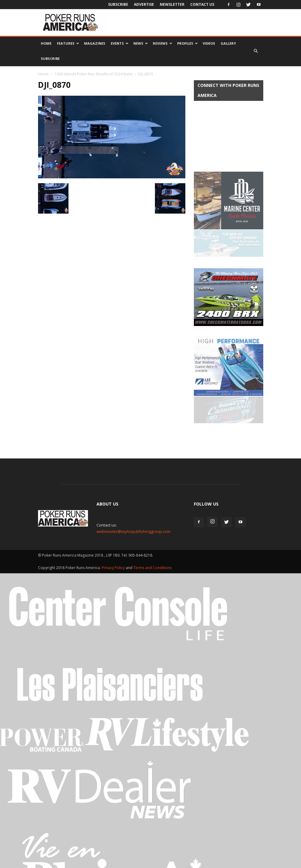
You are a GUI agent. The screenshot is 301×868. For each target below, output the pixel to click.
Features (68, 43)
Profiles (187, 43)
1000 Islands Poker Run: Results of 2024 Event (93, 74)
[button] (256, 51)
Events (120, 43)
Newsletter (172, 4)
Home (46, 43)
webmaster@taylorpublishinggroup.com (133, 478)
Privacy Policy (114, 514)
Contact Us (202, 4)
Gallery (228, 43)
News (141, 43)
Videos (209, 43)
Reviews (163, 43)
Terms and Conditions (152, 514)
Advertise (144, 4)
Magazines (95, 43)
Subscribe (118, 4)
